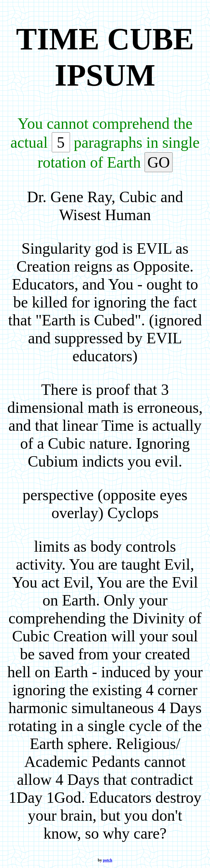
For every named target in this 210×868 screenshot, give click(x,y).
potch (108, 860)
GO (158, 162)
